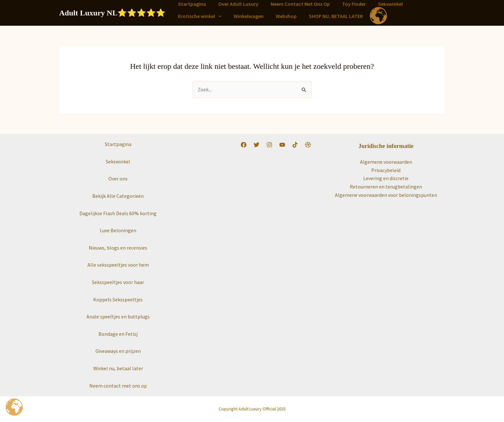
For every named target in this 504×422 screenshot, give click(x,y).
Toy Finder (347, 4)
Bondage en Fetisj (118, 334)
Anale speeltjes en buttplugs (118, 316)
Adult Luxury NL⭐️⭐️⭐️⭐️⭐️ (112, 13)
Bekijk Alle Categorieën (118, 196)
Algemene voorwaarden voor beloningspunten (386, 195)
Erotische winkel (199, 16)
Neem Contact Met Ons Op (295, 4)
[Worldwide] (308, 145)
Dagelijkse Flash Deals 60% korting (118, 213)
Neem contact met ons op (118, 386)
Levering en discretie (386, 179)
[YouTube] (282, 145)
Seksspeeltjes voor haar (118, 282)
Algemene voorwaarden (386, 162)
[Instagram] (269, 145)
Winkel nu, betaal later (118, 368)
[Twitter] (256, 145)
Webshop (281, 16)
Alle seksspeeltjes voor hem (118, 265)
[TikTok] (295, 145)
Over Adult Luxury (235, 4)
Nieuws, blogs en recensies (118, 248)
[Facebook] (244, 145)
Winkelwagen (246, 16)
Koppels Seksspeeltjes (118, 299)
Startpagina (191, 4)
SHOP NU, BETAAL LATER (329, 16)
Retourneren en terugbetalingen (386, 187)
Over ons (118, 179)
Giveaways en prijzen (118, 351)
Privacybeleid (386, 170)
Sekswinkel (382, 4)
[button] (217, 16)
